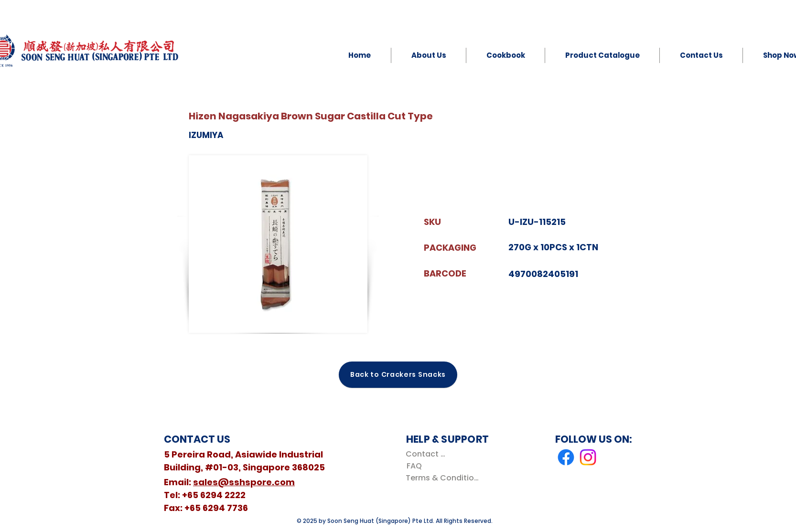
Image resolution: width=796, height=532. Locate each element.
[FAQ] (414, 466)
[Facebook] (566, 457)
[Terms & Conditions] (444, 478)
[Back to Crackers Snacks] (398, 375)
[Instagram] (588, 457)
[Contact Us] (427, 454)
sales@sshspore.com (244, 482)
